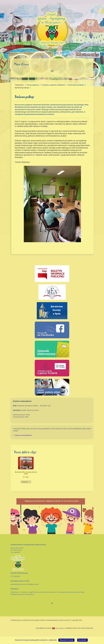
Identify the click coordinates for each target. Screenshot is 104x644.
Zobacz (26, 482)
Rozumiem (82, 640)
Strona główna (33, 85)
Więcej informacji (66, 640)
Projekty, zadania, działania (53, 85)
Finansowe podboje (76, 85)
